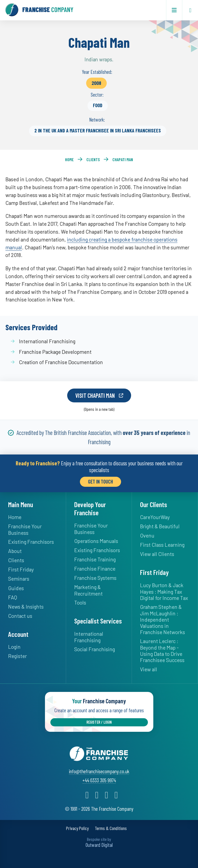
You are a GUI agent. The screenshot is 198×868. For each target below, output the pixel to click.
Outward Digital (99, 843)
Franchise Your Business (25, 528)
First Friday (21, 569)
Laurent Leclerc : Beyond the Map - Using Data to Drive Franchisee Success (162, 649)
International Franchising (89, 636)
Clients (93, 159)
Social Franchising (95, 648)
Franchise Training (95, 558)
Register (17, 655)
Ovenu (147, 534)
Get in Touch (100, 480)
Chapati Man (123, 159)
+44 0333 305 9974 (99, 778)
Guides (16, 587)
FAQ (13, 596)
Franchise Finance (95, 567)
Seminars (19, 578)
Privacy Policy (77, 827)
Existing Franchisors (31, 541)
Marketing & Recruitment (88, 589)
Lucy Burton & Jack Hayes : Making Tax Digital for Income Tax (164, 590)
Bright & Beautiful (160, 525)
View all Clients (157, 553)
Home (69, 159)
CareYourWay (155, 516)
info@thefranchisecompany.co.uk (99, 769)
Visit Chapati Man (95, 395)
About (15, 550)
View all (149, 668)
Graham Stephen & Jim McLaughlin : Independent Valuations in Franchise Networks (163, 618)
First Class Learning (162, 544)
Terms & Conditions (111, 827)
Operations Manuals (96, 540)
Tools (80, 601)
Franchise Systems (95, 577)
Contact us (20, 615)
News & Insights (26, 605)
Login (14, 646)
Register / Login (99, 721)
